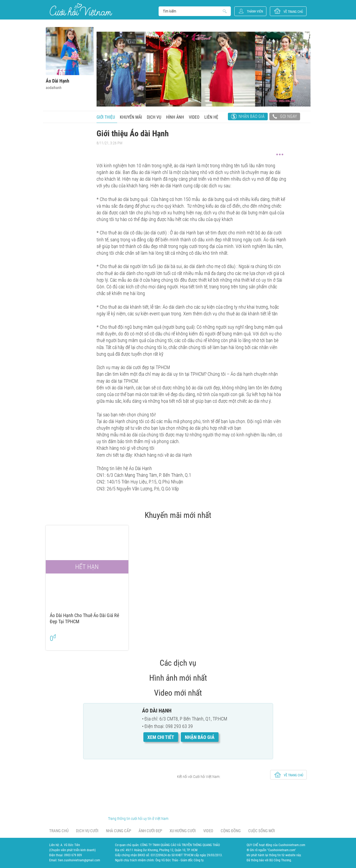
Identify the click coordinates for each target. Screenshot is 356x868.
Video (194, 117)
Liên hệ (211, 117)
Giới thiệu (106, 117)
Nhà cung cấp (118, 831)
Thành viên (255, 11)
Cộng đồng (231, 831)
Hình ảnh (175, 117)
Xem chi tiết (161, 737)
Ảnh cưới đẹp (150, 831)
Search (192, 11)
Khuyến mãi (131, 117)
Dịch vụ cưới (87, 831)
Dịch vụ (154, 117)
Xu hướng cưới (183, 831)
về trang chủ (293, 12)
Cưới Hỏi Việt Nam (81, 10)
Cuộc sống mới (262, 831)
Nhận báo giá (252, 116)
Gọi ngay (285, 117)
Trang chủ (59, 831)
